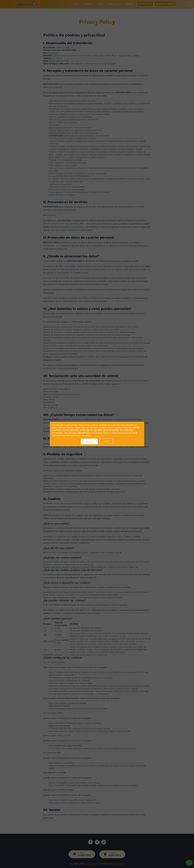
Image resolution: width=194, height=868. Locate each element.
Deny (106, 441)
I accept (89, 441)
